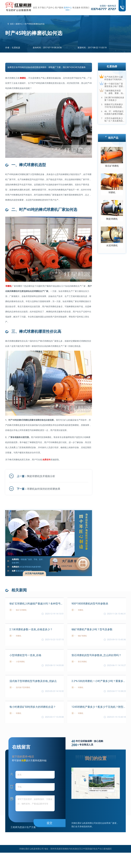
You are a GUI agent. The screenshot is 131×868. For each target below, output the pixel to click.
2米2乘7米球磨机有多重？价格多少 (114, 99)
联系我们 (85, 8)
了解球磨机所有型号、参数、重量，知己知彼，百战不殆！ (114, 92)
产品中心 (50, 8)
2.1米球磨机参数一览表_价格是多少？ (31, 629)
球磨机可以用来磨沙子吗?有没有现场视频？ (114, 106)
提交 (50, 823)
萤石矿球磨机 (112, 166)
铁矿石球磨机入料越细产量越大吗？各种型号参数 (37, 604)
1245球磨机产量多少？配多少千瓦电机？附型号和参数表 (99, 707)
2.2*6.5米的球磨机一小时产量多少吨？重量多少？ (99, 681)
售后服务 (77, 8)
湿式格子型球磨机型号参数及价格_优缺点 (33, 681)
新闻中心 (68, 8)
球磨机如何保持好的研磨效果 (44, 489)
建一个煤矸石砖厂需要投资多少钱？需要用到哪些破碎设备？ (114, 85)
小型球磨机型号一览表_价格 (25, 655)
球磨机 (112, 192)
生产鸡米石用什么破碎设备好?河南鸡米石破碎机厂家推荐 (114, 78)
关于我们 (42, 8)
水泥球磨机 (112, 245)
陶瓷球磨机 (112, 219)
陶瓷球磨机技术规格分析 (41, 476)
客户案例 (59, 8)
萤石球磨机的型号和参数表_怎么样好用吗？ (96, 655)
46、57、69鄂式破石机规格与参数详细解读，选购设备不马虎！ (114, 113)
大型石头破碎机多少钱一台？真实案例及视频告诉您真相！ (114, 120)
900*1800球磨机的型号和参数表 (90, 604)
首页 (35, 8)
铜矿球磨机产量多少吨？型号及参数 (92, 629)
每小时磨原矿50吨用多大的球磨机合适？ (33, 707)
